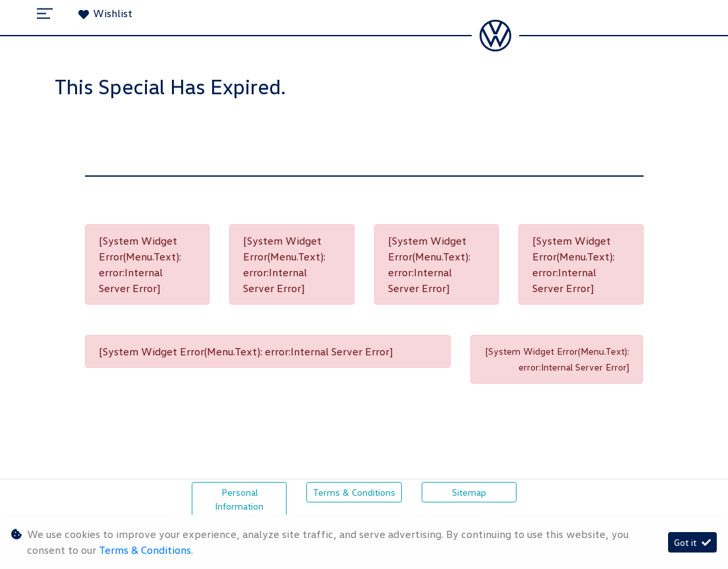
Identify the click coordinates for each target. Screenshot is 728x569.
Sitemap (469, 492)
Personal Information (239, 499)
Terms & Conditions (354, 492)
